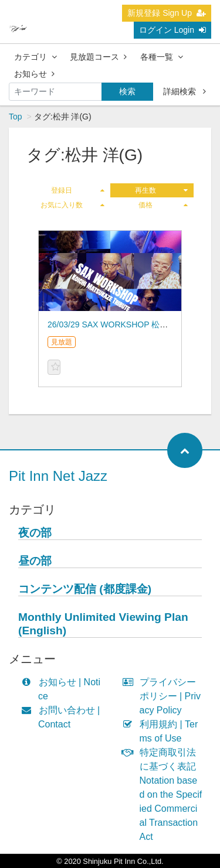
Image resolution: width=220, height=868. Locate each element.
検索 (127, 91)
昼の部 (35, 561)
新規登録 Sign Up (167, 13)
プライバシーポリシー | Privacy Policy (165, 696)
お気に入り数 (72, 205)
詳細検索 (185, 91)
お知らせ (34, 74)
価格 (163, 205)
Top (16, 117)
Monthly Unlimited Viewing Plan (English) (103, 624)
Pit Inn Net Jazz (58, 476)
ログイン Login (172, 30)
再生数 (161, 190)
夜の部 (35, 533)
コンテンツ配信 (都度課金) (85, 589)
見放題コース (98, 57)
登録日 (77, 190)
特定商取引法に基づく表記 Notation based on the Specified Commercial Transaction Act (165, 794)
